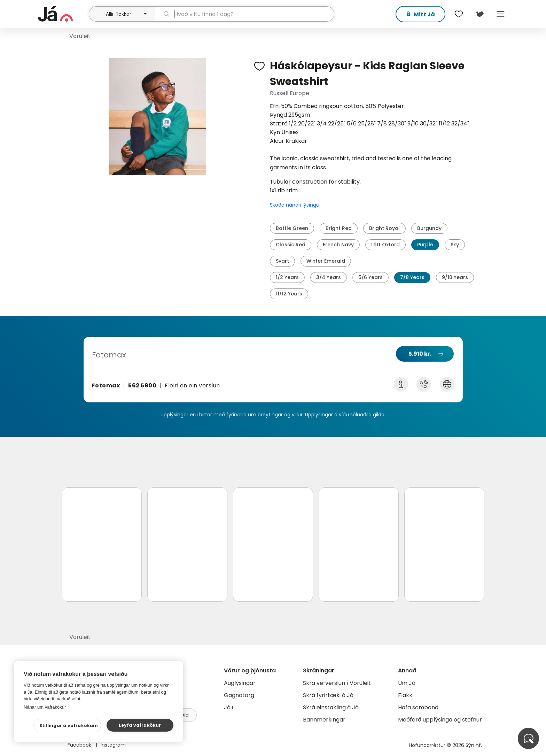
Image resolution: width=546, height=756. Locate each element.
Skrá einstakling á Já (331, 707)
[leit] (245, 14)
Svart (282, 261)
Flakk (405, 695)
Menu (500, 14)
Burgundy (429, 228)
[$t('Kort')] (479, 14)
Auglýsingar (240, 683)
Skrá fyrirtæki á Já (328, 695)
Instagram (113, 745)
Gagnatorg (239, 695)
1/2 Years (287, 277)
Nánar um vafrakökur (45, 707)
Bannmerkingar (324, 720)
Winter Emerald (326, 261)
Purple (425, 245)
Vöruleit (80, 36)
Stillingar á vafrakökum (69, 726)
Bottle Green (292, 228)
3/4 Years (329, 277)
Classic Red (291, 245)
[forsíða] (63, 14)
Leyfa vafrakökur (140, 725)
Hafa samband (418, 707)
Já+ (229, 707)
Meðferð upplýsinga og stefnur (440, 720)
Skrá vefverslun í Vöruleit (337, 683)
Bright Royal (384, 228)
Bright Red (339, 228)
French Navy (338, 245)
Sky (455, 245)
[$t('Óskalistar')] (459, 14)
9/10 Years (455, 277)
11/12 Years (289, 294)
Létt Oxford (385, 245)
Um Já (407, 683)
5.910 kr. (420, 354)
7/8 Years (412, 277)
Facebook (80, 745)
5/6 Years (370, 277)
